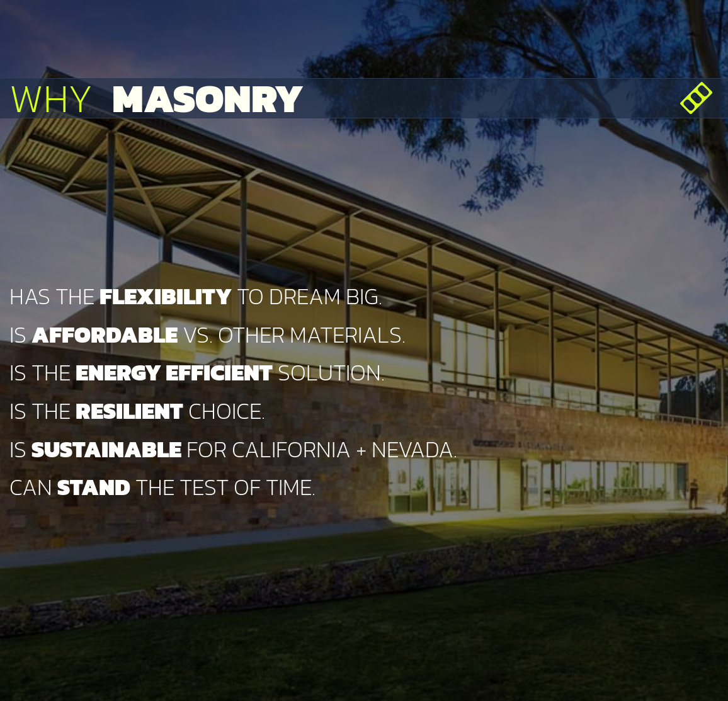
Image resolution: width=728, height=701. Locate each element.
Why (156, 98)
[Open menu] (696, 98)
